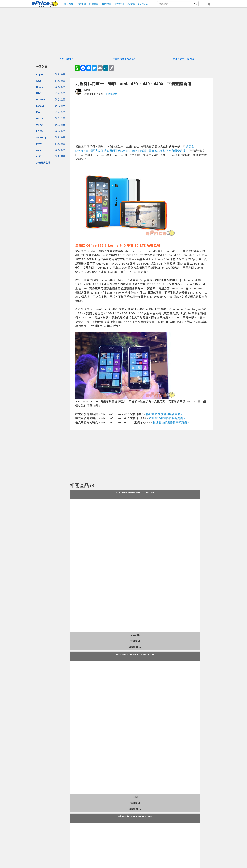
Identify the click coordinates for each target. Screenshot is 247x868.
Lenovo (40, 106)
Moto (39, 112)
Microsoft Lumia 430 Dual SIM (135, 816)
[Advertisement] (142, 120)
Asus (39, 81)
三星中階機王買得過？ (124, 59)
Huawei (40, 99)
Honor (40, 87)
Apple (39, 74)
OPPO (39, 125)
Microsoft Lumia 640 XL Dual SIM (135, 493)
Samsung (41, 137)
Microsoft (112, 94)
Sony (39, 144)
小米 (38, 156)
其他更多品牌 (43, 163)
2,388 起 (135, 635)
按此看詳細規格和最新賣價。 (165, 414)
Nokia (39, 118)
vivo (38, 150)
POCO (39, 131)
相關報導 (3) (135, 809)
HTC (38, 93)
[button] (209, 4)
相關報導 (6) (135, 647)
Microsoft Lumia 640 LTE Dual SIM (135, 654)
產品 (63, 74)
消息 (57, 74)
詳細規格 (135, 641)
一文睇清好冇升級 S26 (182, 59)
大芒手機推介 (66, 59)
